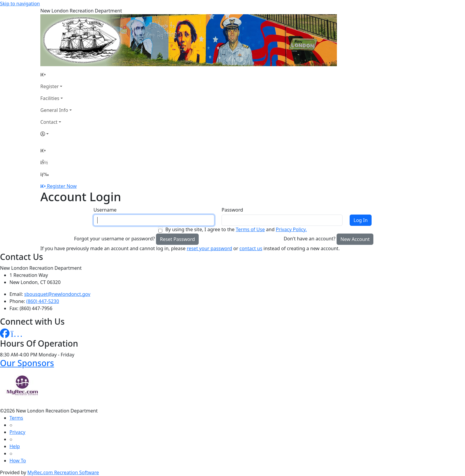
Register (50, 86)
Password (232, 210)
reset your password (210, 248)
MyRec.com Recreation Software (63, 472)
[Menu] (44, 174)
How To (18, 461)
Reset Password (177, 239)
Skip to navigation (20, 4)
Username (105, 210)
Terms (16, 418)
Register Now (62, 186)
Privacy (17, 432)
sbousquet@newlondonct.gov (57, 294)
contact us (251, 248)
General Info (54, 110)
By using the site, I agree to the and (236, 229)
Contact (49, 122)
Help (15, 446)
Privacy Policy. (291, 229)
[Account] (56, 134)
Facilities (50, 98)
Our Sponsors (27, 363)
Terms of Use (250, 229)
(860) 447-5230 (43, 301)
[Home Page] (56, 74)
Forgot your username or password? (115, 239)
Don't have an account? (310, 239)
